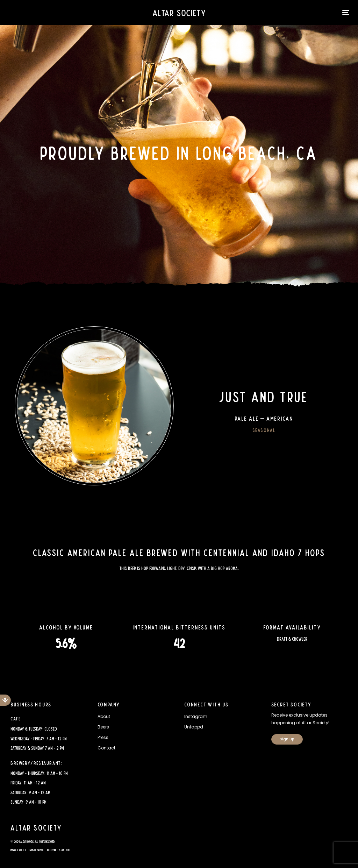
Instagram (196, 716)
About (104, 716)
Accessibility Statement (59, 850)
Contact (106, 748)
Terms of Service (37, 850)
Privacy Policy (18, 850)
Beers (103, 727)
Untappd (194, 727)
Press (103, 737)
